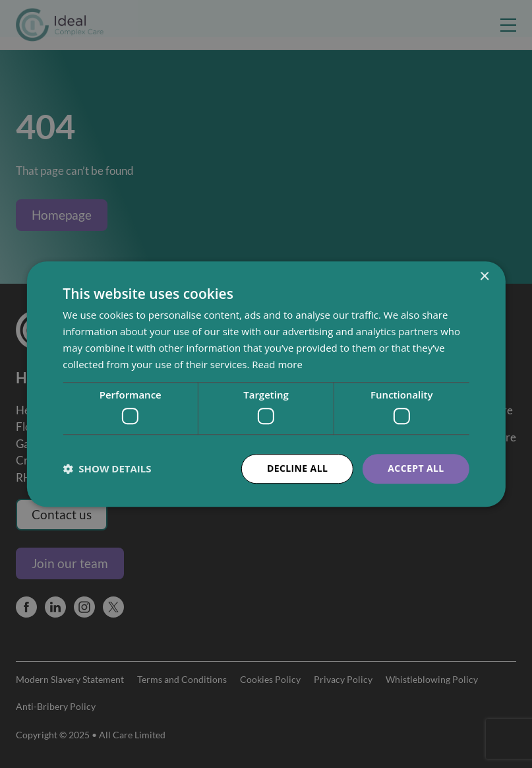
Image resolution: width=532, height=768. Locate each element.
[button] (107, 468)
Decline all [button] (297, 468)
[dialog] (266, 384)
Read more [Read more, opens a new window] (277, 364)
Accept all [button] (416, 468)
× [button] (484, 277)
